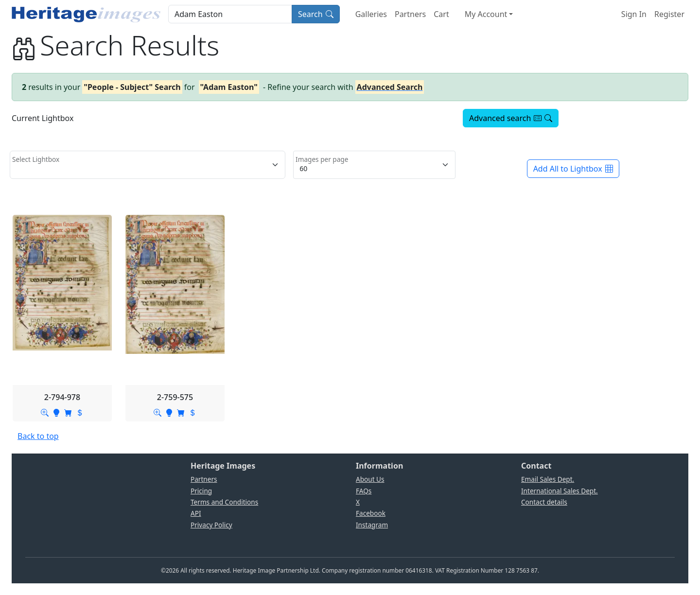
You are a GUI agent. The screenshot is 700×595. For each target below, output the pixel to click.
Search (316, 14)
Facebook (371, 513)
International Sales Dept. (560, 491)
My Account (486, 14)
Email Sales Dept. (548, 479)
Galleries (371, 14)
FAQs (364, 491)
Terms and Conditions (224, 502)
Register (669, 14)
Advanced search (511, 118)
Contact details (544, 502)
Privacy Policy (211, 525)
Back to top (38, 436)
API (196, 513)
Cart (441, 14)
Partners (410, 14)
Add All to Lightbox (573, 169)
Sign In (634, 14)
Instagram (372, 525)
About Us (370, 479)
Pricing (201, 491)
